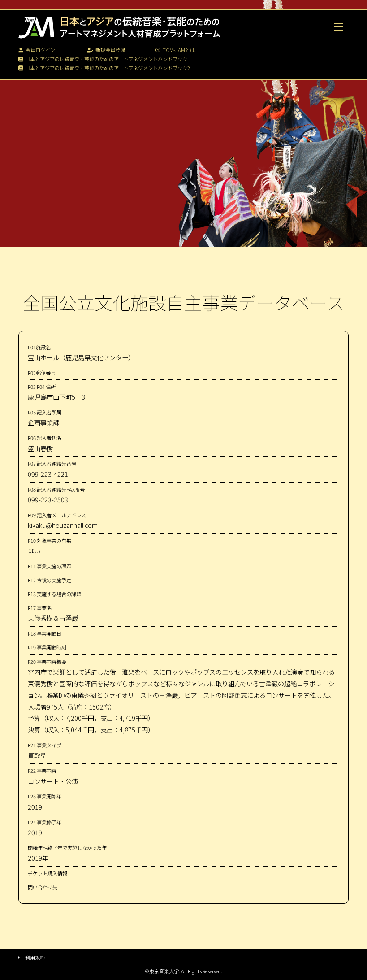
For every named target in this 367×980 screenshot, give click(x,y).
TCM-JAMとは (175, 50)
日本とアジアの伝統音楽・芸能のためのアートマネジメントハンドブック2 (104, 68)
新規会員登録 (106, 50)
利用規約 (35, 958)
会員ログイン (37, 50)
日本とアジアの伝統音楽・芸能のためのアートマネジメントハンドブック (103, 59)
